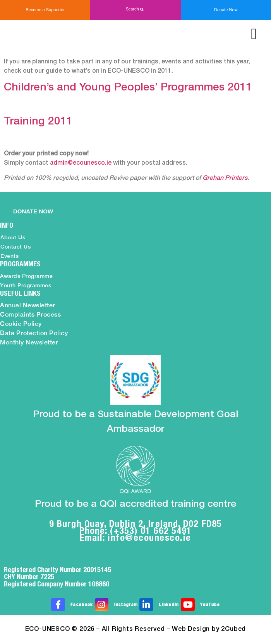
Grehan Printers (225, 178)
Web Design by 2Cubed (209, 629)
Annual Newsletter (28, 305)
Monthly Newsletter (29, 342)
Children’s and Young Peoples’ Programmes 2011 (128, 88)
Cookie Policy (21, 324)
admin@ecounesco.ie (81, 163)
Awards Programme (26, 276)
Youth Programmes (26, 285)
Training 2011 (38, 122)
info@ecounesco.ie (149, 537)
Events (9, 256)
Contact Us (15, 247)
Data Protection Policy (34, 333)
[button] (135, 9)
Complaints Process (30, 314)
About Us (13, 237)
